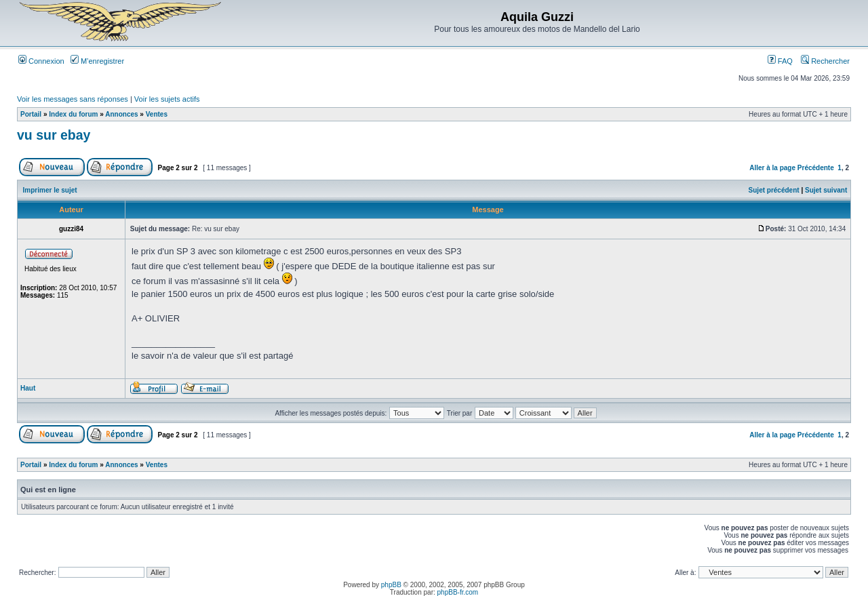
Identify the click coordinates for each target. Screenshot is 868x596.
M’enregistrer (97, 61)
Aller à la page (772, 168)
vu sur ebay (54, 135)
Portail (31, 114)
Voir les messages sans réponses (73, 99)
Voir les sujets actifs (167, 99)
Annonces (121, 114)
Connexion (41, 61)
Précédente (816, 168)
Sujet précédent (774, 190)
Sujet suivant (826, 190)
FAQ (780, 61)
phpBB (391, 585)
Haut (28, 388)
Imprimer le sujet (50, 190)
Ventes (157, 114)
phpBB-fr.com (458, 592)
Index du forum (73, 114)
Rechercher (825, 61)
